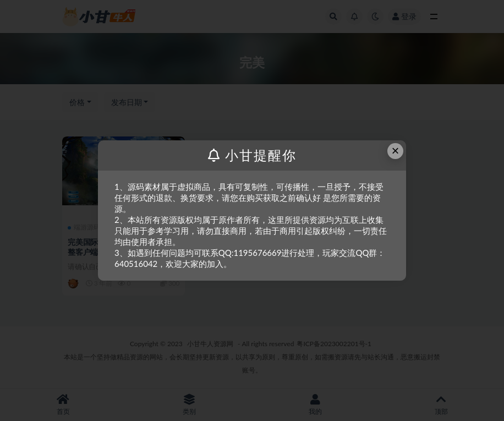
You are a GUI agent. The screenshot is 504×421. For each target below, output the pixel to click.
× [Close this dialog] (396, 151)
